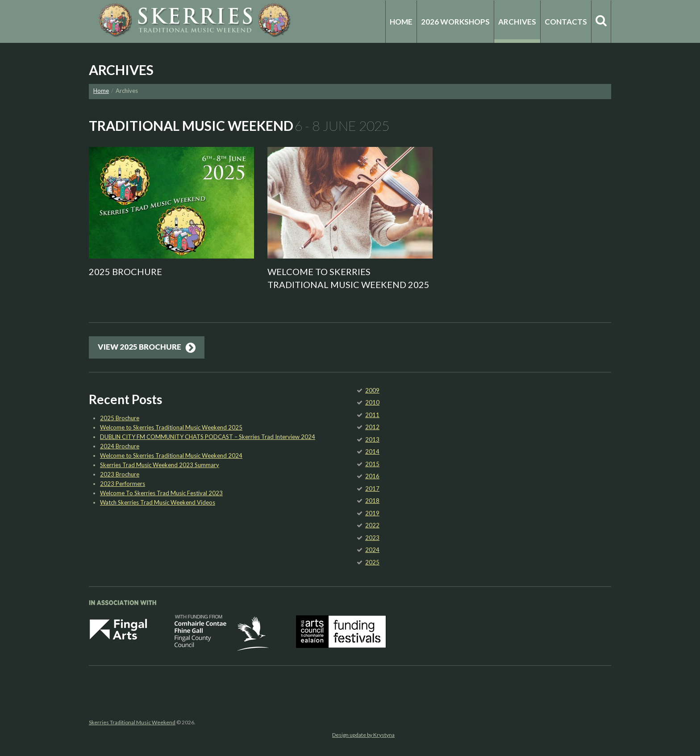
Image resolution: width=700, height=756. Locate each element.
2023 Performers (123, 484)
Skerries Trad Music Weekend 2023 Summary (160, 465)
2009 (372, 390)
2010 (372, 402)
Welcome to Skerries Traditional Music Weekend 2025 (171, 427)
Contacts (566, 22)
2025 (372, 562)
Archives (517, 22)
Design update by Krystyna (363, 735)
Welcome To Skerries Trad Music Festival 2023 (161, 493)
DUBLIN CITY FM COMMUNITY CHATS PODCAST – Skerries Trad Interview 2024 (208, 437)
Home (401, 22)
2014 (372, 451)
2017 (372, 489)
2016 (372, 476)
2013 (372, 439)
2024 (372, 550)
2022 (372, 525)
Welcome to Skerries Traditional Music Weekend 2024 (171, 455)
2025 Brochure (125, 271)
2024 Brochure (120, 446)
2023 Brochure (120, 474)
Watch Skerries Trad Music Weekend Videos (158, 502)
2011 (372, 415)
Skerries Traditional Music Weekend (132, 722)
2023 (372, 538)
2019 (372, 513)
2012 (372, 427)
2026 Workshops (455, 22)
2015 (372, 464)
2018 (372, 501)
